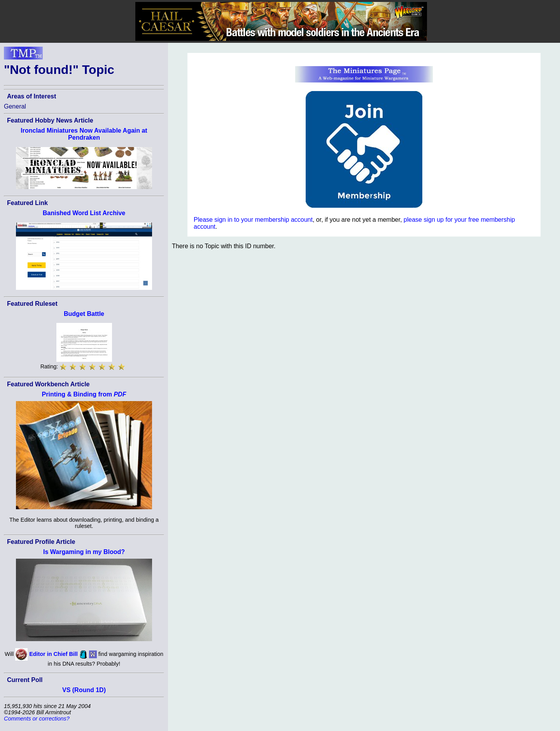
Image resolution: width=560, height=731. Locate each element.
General (15, 106)
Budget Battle (84, 314)
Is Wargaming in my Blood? (84, 552)
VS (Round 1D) (84, 690)
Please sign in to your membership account (253, 220)
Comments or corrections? (37, 719)
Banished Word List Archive (84, 213)
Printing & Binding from (84, 394)
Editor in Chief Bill (53, 654)
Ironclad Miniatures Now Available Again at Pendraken (84, 134)
